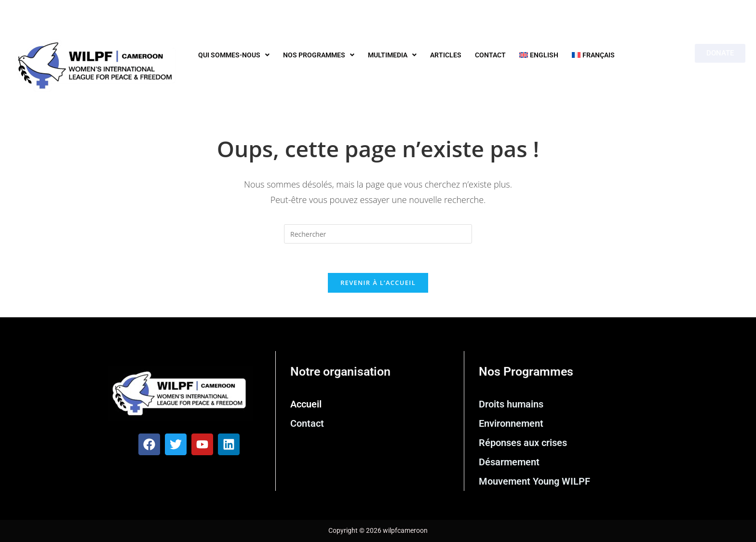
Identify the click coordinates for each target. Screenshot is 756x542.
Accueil (306, 404)
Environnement (511, 423)
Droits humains (511, 404)
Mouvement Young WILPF (534, 481)
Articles (446, 55)
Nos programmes (319, 55)
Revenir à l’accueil (378, 283)
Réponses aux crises (523, 443)
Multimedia (392, 55)
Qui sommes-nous (234, 55)
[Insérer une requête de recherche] (378, 234)
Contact (490, 55)
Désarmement (509, 462)
